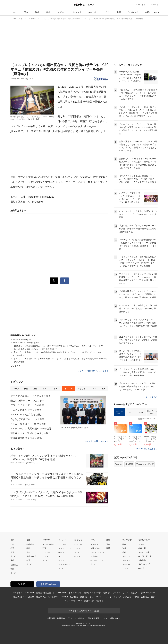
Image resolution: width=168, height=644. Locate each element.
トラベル (94, 556)
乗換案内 (127, 597)
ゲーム (61, 552)
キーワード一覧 (145, 556)
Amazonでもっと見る (145, 449)
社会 (12, 544)
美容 (153, 597)
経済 (12, 548)
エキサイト (154, 5)
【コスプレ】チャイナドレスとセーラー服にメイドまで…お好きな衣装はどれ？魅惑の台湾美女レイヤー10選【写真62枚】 (60, 360)
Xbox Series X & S (152, 412)
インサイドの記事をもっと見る (93, 371)
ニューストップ (141, 5)
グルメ (61, 560)
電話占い (134, 593)
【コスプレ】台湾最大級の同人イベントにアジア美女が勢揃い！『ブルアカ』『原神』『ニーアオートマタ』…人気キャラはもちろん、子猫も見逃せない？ (58, 347)
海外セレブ (31, 556)
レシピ (108, 597)
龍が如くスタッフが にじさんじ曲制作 (31, 433)
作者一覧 (142, 548)
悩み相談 (74, 597)
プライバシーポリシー (76, 618)
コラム (106, 12)
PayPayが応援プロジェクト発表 (27, 419)
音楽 (28, 552)
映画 (28, 548)
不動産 (136, 597)
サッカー (46, 552)
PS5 (130, 412)
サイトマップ (144, 564)
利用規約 (61, 618)
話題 (108, 548)
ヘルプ (141, 568)
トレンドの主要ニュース (96, 441)
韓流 (28, 560)
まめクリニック (75, 593)
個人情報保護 (94, 618)
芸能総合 (30, 544)
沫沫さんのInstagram (22, 339)
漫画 (119, 12)
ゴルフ (45, 556)
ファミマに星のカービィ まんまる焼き (31, 396)
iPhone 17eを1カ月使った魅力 (26, 415)
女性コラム (95, 548)
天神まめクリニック (92, 593)
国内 (26, 12)
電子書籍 (100, 601)
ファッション (64, 564)
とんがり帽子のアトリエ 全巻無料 (28, 424)
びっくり (78, 544)
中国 (12, 569)
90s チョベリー (97, 560)
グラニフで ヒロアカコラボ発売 (27, 405)
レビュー (62, 544)
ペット (77, 556)
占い (92, 597)
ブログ (126, 593)
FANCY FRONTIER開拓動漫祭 (26, 343)
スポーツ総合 (48, 544)
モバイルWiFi (53, 597)
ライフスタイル (97, 552)
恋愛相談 (84, 597)
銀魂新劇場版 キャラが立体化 (26, 438)
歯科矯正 (145, 597)
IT (59, 556)
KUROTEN (29, 593)
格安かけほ (41, 597)
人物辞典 (142, 560)
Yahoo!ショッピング (145, 464)
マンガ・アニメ (65, 548)
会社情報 (51, 618)
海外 (37, 12)
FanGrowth (62, 593)
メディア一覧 (144, 552)
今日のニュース (152, 12)
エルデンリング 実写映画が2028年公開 (31, 429)
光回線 (31, 597)
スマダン (94, 544)
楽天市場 (129, 464)
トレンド (77, 12)
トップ (16, 389)
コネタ (77, 548)
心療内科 (107, 593)
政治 (12, 552)
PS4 (141, 412)
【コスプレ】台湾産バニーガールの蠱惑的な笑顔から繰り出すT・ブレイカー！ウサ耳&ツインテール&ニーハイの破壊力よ (60, 354)
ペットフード (70, 601)
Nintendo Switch (119, 412)
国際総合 (14, 565)
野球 (44, 548)
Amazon (118, 464)
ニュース (13, 12)
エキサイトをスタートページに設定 (84, 611)
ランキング (133, 12)
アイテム (117, 593)
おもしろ (92, 12)
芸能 (48, 12)
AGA (80, 601)
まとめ (13, 556)
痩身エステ (89, 601)
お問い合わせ (115, 618)
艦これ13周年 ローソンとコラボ (27, 401)
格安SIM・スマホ (148, 593)
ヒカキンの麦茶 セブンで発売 (26, 410)
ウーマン (100, 597)
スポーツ (62, 12)
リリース (142, 544)
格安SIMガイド (20, 597)
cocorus (65, 597)
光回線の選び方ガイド (45, 593)
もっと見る (152, 397)
